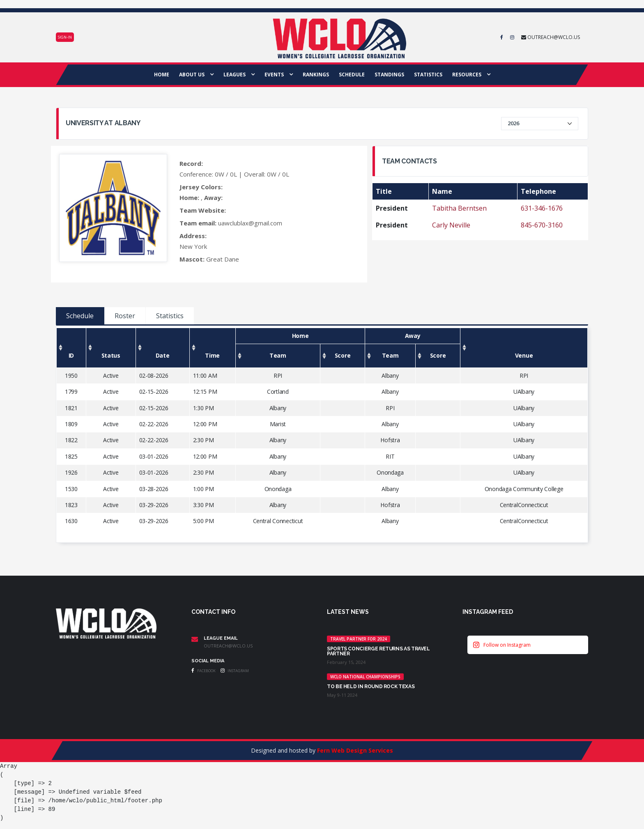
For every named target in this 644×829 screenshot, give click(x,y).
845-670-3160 (542, 225)
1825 (71, 456)
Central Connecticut (278, 521)
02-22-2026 (154, 424)
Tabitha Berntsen (459, 208)
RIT (390, 456)
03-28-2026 (154, 489)
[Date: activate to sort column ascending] (162, 348)
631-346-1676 (542, 208)
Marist (278, 424)
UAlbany (524, 392)
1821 (71, 408)
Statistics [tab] (170, 316)
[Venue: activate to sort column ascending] (524, 348)
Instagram (235, 671)
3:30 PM (204, 505)
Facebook (204, 671)
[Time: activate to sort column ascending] (212, 348)
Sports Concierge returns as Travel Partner (378, 651)
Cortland (278, 392)
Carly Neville (451, 225)
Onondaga (390, 472)
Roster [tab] (125, 316)
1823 (71, 505)
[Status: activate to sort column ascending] (111, 348)
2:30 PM (204, 440)
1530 (71, 489)
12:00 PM (205, 424)
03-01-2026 (154, 456)
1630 (71, 521)
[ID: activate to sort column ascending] (71, 348)
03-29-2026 (154, 505)
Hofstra (390, 440)
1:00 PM (204, 489)
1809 (71, 424)
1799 (71, 392)
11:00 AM (205, 375)
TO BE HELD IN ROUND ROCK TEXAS (371, 687)
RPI (278, 375)
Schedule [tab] (80, 316)
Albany (390, 375)
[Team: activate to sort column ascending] (278, 356)
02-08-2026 (154, 375)
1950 (71, 375)
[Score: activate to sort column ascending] (342, 356)
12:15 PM (205, 392)
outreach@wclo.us (228, 646)
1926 (71, 472)
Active (111, 375)
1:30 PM (204, 408)
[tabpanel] (322, 434)
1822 (71, 440)
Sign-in (65, 37)
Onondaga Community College (524, 489)
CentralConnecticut (524, 505)
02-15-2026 (154, 392)
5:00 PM (204, 521)
